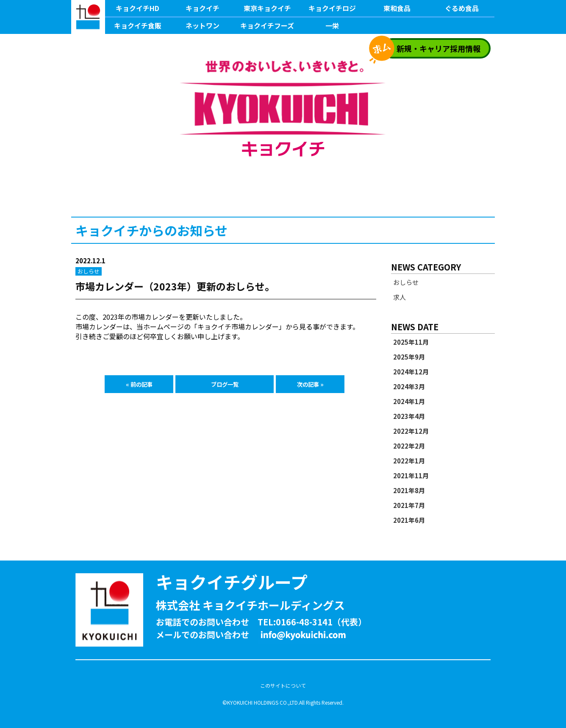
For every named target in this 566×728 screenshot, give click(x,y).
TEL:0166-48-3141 (295, 622)
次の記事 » (310, 384)
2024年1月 (409, 402)
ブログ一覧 (225, 384)
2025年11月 (411, 342)
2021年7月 (409, 505)
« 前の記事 (139, 384)
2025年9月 (409, 357)
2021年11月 (411, 476)
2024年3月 (409, 387)
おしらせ (406, 282)
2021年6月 (409, 520)
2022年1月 (409, 461)
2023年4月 (409, 416)
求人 (400, 297)
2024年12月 (411, 372)
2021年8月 (409, 491)
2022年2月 (409, 446)
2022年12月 (411, 431)
